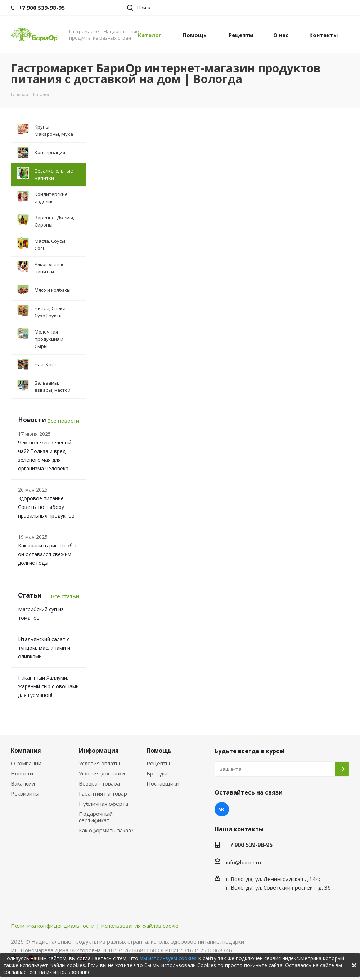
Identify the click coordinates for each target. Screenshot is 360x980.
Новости (22, 773)
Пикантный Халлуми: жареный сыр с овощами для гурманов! (48, 686)
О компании (26, 763)
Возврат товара (99, 783)
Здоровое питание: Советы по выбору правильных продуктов (46, 507)
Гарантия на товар (103, 793)
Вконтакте (222, 809)
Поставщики (163, 783)
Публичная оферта (103, 804)
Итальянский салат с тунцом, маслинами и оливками (44, 648)
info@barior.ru (244, 862)
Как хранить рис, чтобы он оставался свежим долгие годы (47, 554)
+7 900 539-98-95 (249, 845)
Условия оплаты (99, 763)
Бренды (157, 773)
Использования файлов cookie (140, 926)
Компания (26, 751)
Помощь (159, 751)
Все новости (63, 421)
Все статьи (65, 596)
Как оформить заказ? (106, 830)
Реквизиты (25, 793)
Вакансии (23, 783)
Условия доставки (102, 773)
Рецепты (158, 763)
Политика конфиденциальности (53, 926)
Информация (99, 751)
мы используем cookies (168, 958)
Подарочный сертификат (96, 817)
